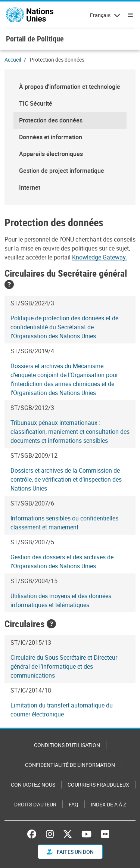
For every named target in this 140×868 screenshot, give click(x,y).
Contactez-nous (33, 785)
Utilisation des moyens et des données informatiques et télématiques (61, 600)
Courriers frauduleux (98, 785)
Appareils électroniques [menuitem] (51, 154)
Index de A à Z (108, 804)
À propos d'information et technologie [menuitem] (70, 87)
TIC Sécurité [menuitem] (36, 103)
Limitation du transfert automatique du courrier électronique (62, 710)
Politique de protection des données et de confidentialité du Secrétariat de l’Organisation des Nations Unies (64, 327)
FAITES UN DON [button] (70, 852)
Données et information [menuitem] (51, 137)
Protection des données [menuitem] (51, 120)
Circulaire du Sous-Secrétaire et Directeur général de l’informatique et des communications (64, 666)
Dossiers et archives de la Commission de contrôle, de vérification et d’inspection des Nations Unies (66, 479)
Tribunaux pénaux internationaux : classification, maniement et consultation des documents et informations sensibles (70, 432)
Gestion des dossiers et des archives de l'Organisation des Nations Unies (62, 561)
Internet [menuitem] (30, 187)
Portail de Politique (35, 39)
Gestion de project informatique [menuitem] (62, 171)
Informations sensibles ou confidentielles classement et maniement (64, 523)
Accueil (13, 60)
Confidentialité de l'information (70, 765)
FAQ (74, 804)
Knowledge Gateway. (99, 257)
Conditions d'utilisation (67, 745)
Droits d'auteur (35, 804)
